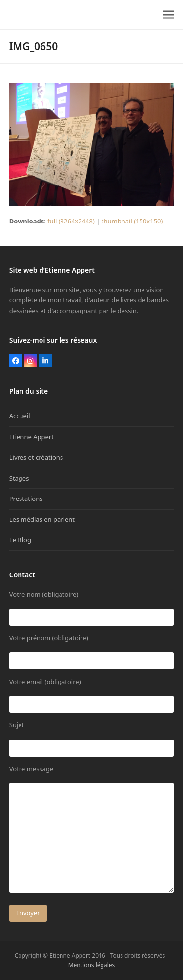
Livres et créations (36, 457)
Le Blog (20, 540)
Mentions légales (92, 965)
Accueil (20, 416)
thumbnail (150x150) (132, 221)
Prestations (26, 499)
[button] (168, 15)
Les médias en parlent (42, 519)
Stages (19, 478)
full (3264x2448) (71, 221)
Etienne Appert (31, 437)
